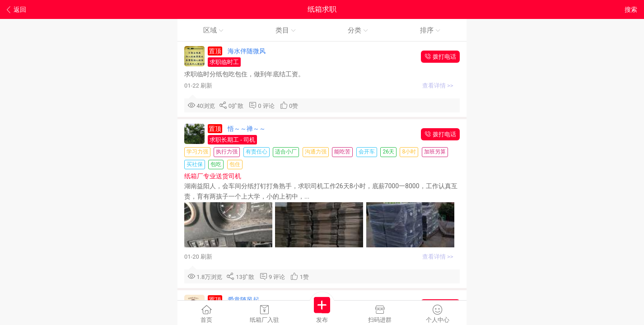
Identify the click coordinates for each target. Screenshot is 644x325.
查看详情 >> (439, 86)
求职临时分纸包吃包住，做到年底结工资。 (245, 74)
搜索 (631, 9)
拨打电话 (440, 57)
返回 (16, 10)
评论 (270, 106)
